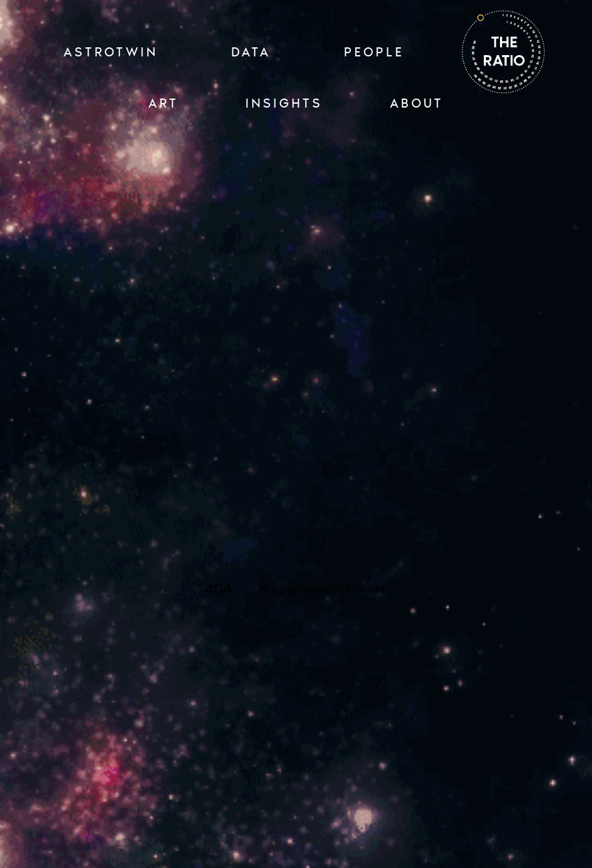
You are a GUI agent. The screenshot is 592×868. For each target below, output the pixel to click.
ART (164, 103)
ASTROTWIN (111, 52)
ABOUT (417, 103)
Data (251, 52)
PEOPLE (374, 52)
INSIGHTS (284, 103)
